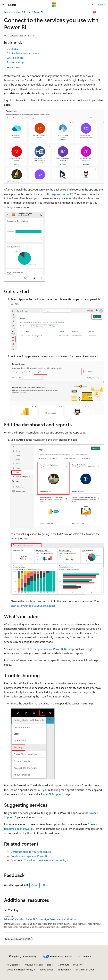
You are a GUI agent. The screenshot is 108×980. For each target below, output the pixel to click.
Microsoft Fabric (22, 12)
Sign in (102, 5)
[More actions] (101, 12)
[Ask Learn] (95, 12)
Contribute (64, 965)
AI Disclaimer (14, 965)
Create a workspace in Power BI (29, 856)
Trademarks (63, 970)
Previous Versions (34, 965)
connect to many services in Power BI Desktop (47, 649)
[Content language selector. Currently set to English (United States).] (22, 956)
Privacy (77, 965)
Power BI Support (51, 794)
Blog (49, 965)
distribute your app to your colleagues (33, 606)
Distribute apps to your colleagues (31, 852)
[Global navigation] (3, 5)
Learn (7, 12)
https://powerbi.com (58, 194)
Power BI (39, 12)
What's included (15, 58)
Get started (13, 49)
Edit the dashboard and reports (23, 53)
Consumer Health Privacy (20, 970)
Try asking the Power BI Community (45, 860)
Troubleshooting (15, 62)
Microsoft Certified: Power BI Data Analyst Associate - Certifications (40, 919)
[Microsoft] (54, 5)
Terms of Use (47, 970)
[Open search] (93, 5)
